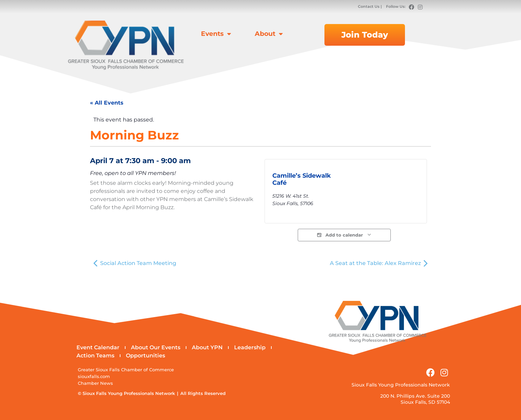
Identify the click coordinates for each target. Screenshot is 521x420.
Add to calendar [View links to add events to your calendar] (344, 235)
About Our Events (156, 347)
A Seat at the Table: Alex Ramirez (379, 263)
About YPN (207, 347)
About (269, 34)
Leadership (250, 347)
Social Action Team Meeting (135, 263)
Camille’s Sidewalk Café (302, 179)
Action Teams (95, 356)
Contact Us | (370, 6)
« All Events (107, 103)
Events (216, 34)
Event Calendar (98, 347)
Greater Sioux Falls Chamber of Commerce (126, 370)
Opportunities (145, 356)
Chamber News (95, 383)
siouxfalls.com (94, 377)
